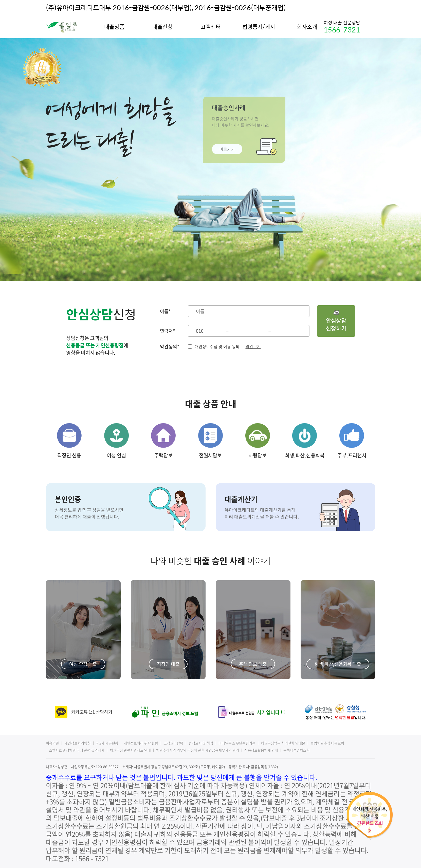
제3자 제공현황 (107, 743)
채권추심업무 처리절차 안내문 (283, 743)
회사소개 (307, 27)
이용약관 (52, 743)
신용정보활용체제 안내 (261, 750)
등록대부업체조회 (297, 750)
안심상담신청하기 (336, 321)
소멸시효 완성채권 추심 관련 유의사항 (77, 750)
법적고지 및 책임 (201, 743)
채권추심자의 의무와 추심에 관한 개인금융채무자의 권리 (198, 750)
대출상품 (114, 27)
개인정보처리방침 (78, 743)
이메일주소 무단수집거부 (237, 743)
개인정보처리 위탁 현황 (141, 743)
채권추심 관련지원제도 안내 (130, 750)
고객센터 (211, 27)
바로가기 (227, 148)
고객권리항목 (173, 743)
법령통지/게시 (259, 27)
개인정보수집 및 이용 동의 (217, 346)
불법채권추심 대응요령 (327, 743)
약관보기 (253, 346)
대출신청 (162, 27)
